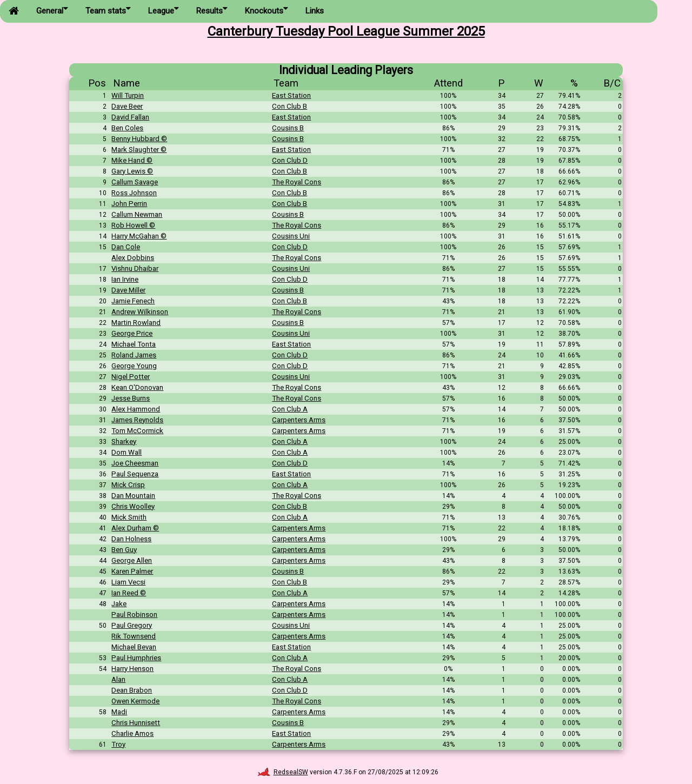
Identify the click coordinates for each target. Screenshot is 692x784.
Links (315, 11)
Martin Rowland (136, 323)
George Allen (132, 560)
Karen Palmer (132, 571)
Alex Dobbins (133, 258)
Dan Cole (126, 247)
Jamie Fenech (133, 301)
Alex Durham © (135, 528)
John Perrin (129, 204)
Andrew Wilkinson (140, 312)
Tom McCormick (137, 431)
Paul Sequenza (135, 474)
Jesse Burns (131, 398)
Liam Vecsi (128, 582)
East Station (291, 95)
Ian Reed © (129, 593)
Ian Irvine (125, 279)
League (164, 10)
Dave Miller (128, 290)
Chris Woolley (133, 506)
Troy (118, 744)
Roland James (134, 355)
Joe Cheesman (135, 463)
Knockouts (267, 10)
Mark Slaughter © (139, 150)
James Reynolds (137, 420)
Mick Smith (129, 517)
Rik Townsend (134, 636)
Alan (118, 679)
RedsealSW (283, 772)
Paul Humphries (136, 658)
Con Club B (290, 106)
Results (212, 10)
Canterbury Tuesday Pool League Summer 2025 (346, 31)
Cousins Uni (291, 236)
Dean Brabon (132, 690)
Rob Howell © (133, 225)
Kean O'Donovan (137, 387)
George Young (134, 366)
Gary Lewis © (132, 171)
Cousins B (288, 128)
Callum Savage (135, 182)
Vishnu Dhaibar (135, 268)
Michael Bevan (134, 647)
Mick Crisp (128, 485)
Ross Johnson (134, 193)
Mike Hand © (132, 160)
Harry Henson (132, 669)
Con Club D (290, 160)
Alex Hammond (136, 409)
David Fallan (130, 117)
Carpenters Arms (299, 420)
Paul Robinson (134, 614)
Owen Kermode (135, 701)
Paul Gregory (132, 625)
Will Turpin (128, 95)
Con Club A (290, 409)
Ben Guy (124, 550)
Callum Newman (137, 214)
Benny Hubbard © (139, 139)
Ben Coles (127, 128)
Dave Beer (127, 106)
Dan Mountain (133, 496)
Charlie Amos (132, 733)
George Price (132, 333)
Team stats (108, 10)
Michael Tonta (134, 344)
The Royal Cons (297, 182)
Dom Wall (127, 452)
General (52, 10)
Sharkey (124, 441)
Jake (119, 604)
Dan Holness (131, 539)
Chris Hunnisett (136, 723)
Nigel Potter (131, 377)
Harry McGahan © (139, 236)
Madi (119, 712)
